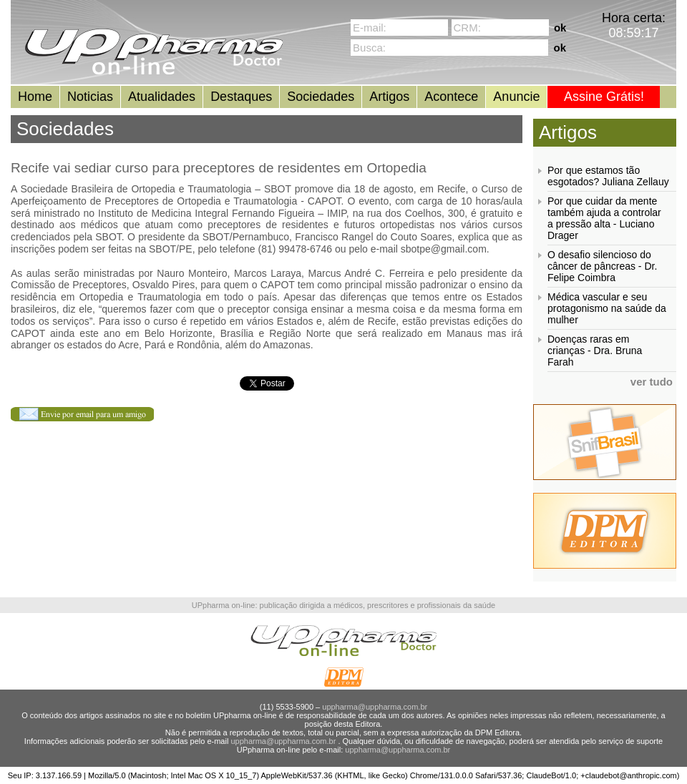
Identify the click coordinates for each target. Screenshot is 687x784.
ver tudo (652, 382)
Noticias (90, 97)
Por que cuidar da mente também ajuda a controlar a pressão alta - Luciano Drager (604, 218)
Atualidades (162, 97)
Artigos (389, 97)
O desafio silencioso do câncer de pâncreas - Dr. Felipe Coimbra (602, 266)
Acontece (451, 97)
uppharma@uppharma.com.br (375, 707)
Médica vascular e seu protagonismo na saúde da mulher (607, 308)
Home (35, 97)
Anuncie (516, 97)
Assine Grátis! (604, 97)
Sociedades (321, 97)
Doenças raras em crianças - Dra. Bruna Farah (595, 351)
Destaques (241, 97)
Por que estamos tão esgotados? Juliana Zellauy (608, 176)
